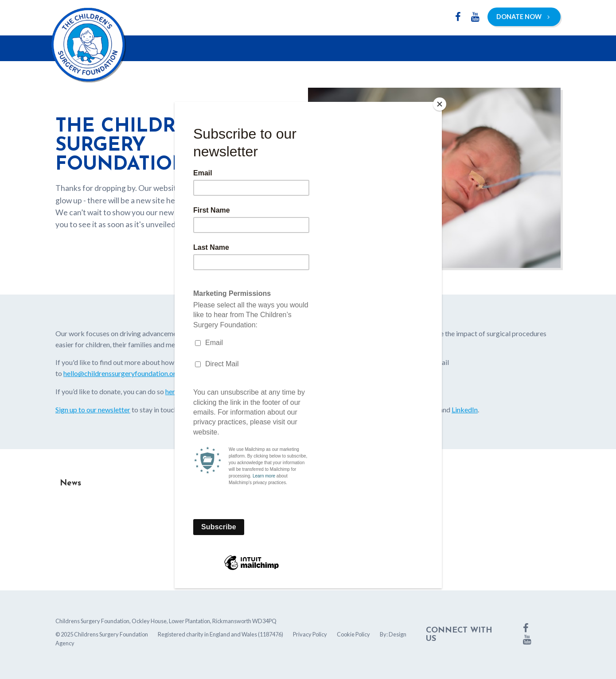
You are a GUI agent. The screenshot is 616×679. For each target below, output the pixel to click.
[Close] (440, 104)
